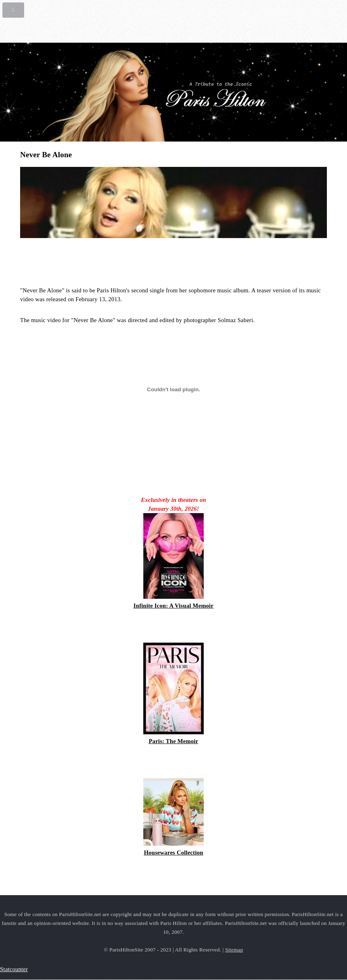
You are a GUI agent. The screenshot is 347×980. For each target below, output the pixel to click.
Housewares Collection (173, 853)
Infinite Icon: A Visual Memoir (174, 606)
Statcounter (14, 969)
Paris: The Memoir (173, 741)
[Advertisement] (114, 262)
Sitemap (234, 950)
